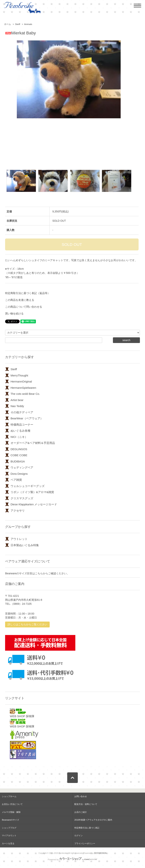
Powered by (72, 859)
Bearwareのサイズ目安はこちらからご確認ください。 (37, 573)
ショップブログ (9, 828)
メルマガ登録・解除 (11, 812)
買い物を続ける (14, 314)
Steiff (18, 24)
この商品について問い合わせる (24, 307)
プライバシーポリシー (85, 843)
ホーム (8, 24)
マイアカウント (9, 835)
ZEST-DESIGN (100, 853)
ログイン (79, 835)
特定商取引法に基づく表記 (87, 828)
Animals (28, 24)
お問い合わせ (81, 796)
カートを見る (8, 843)
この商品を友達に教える (20, 300)
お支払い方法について (12, 804)
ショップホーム (9, 796)
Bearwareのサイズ (10, 820)
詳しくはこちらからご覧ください (27, 624)
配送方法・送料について (86, 804)
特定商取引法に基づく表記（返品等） (28, 293)
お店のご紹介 (81, 812)
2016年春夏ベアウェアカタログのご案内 (93, 820)
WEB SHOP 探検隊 (22, 713)
